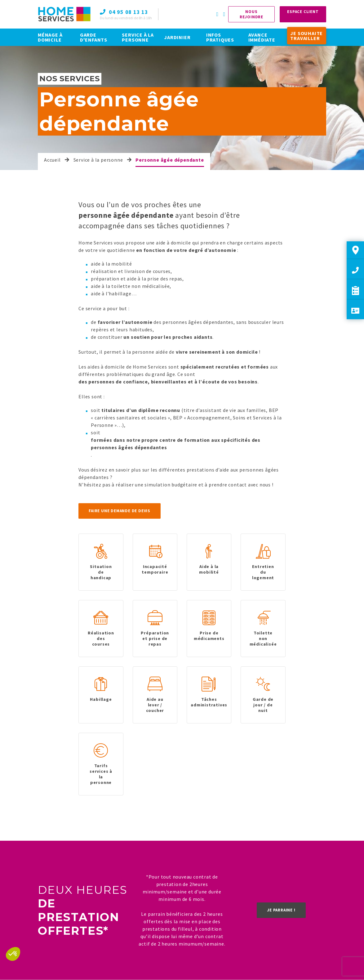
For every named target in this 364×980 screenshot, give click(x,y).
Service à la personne (98, 160)
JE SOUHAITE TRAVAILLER (306, 36)
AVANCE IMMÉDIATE (262, 37)
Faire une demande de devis (120, 511)
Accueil (52, 160)
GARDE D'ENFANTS (94, 37)
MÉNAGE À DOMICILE (50, 37)
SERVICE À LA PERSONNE (138, 37)
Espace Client (303, 12)
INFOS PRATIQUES (220, 37)
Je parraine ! (281, 910)
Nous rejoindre (251, 14)
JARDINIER (177, 37)
